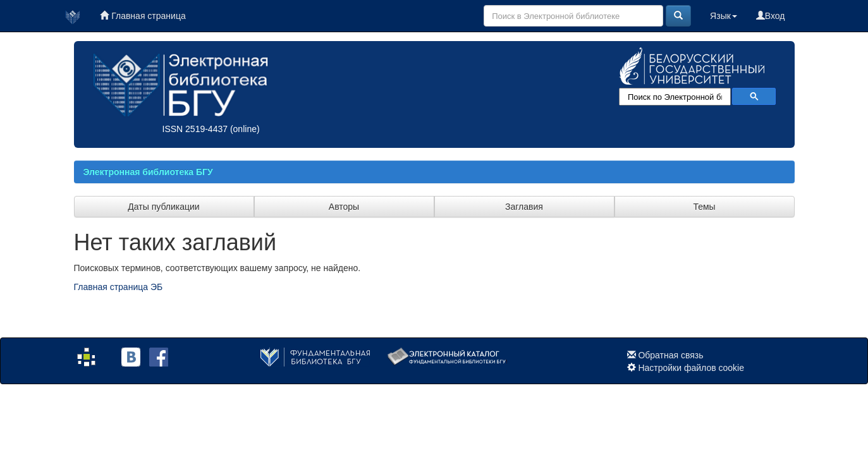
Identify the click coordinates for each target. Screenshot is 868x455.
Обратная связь (670, 355)
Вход (771, 16)
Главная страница (143, 16)
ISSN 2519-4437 (195, 129)
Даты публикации (163, 207)
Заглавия (524, 207)
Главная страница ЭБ (119, 287)
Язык (724, 16)
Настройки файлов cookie (691, 368)
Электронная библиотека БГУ (148, 172)
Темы (704, 207)
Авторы (344, 207)
